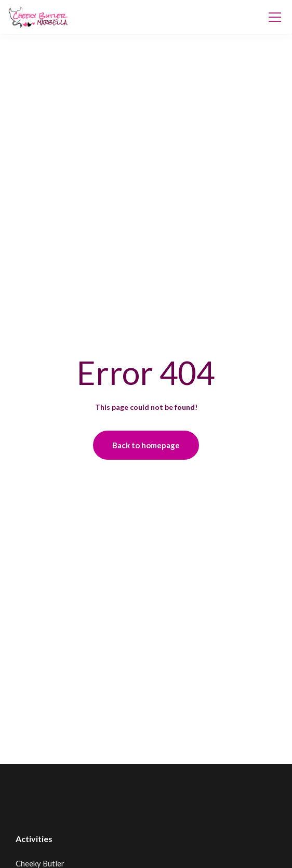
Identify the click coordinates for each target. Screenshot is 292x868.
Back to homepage (146, 445)
